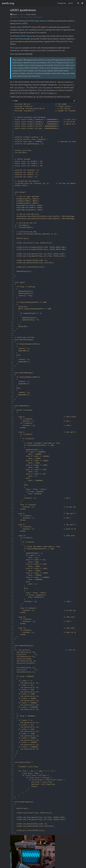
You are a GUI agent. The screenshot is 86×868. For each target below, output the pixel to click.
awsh (14, 14)
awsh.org (8, 3)
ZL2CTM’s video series (35, 21)
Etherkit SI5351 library (23, 36)
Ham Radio (31, 14)
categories (62, 3)
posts (71, 3)
